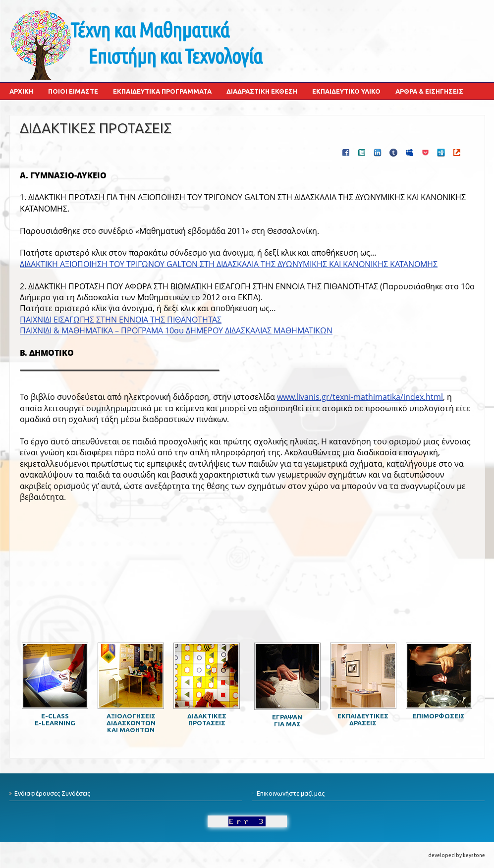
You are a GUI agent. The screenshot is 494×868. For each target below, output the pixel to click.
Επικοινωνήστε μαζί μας (291, 793)
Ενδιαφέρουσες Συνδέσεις (52, 793)
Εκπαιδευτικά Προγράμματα (162, 91)
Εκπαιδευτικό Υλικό (346, 91)
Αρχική (21, 91)
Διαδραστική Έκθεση (262, 91)
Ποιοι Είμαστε (73, 91)
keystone (474, 855)
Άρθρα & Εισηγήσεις (429, 91)
